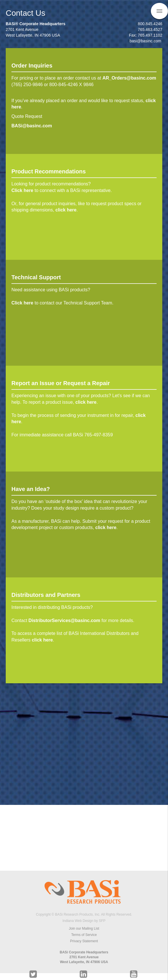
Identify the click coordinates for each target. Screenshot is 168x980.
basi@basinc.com (146, 41)
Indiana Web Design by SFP (84, 921)
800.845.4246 (150, 24)
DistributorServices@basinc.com (64, 620)
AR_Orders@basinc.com (129, 78)
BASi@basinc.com (33, 126)
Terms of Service (84, 935)
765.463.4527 (150, 29)
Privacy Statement (84, 941)
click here (66, 210)
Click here (22, 190)
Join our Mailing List (84, 928)
